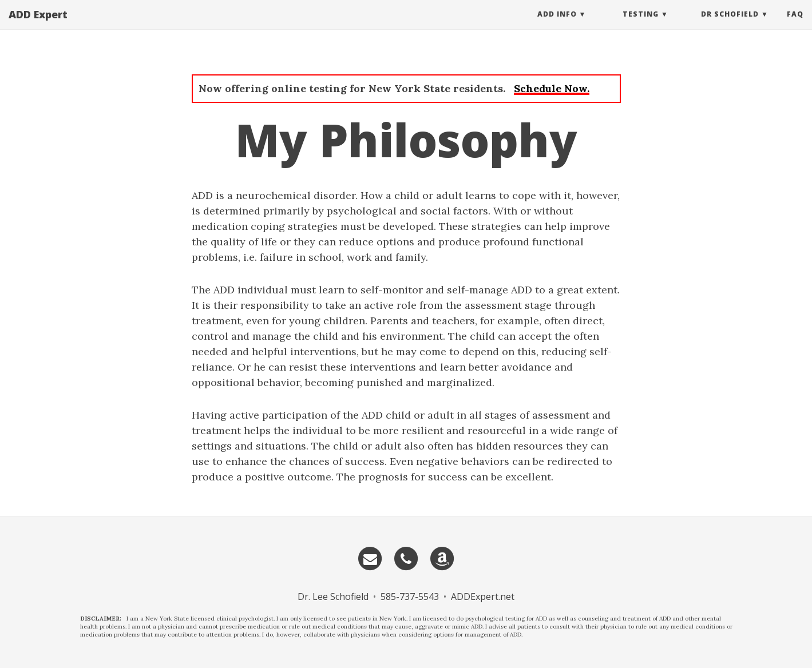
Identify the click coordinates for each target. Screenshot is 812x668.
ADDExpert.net (483, 597)
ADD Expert (38, 26)
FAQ (795, 25)
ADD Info (557, 25)
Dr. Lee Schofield (333, 597)
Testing (641, 25)
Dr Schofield (730, 25)
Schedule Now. (552, 88)
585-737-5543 (410, 597)
